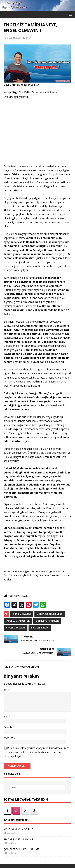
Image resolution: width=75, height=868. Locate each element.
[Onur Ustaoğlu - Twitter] (25, 811)
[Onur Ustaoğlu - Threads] (34, 811)
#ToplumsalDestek (18, 621)
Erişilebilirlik (40, 628)
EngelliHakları (16, 628)
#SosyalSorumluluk (50, 614)
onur (28, 38)
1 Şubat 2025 (14, 38)
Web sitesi (10, 738)
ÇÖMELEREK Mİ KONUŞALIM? (21, 849)
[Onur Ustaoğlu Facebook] (8, 811)
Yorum (7, 690)
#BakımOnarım (22, 614)
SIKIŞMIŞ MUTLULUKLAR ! (19, 839)
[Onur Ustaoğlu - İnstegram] (16, 811)
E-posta (8, 727)
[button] (70, 14)
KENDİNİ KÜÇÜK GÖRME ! (19, 829)
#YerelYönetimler (47, 621)
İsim (6, 717)
